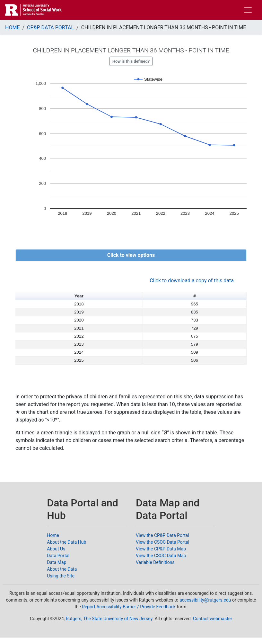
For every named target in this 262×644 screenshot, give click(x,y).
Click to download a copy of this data (192, 281)
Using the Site (61, 576)
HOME (12, 27)
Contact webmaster (213, 619)
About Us (56, 549)
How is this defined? (131, 61)
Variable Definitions (155, 562)
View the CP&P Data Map (161, 549)
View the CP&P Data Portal (162, 535)
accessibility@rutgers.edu (205, 600)
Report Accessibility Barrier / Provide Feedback (129, 607)
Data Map (57, 562)
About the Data (62, 569)
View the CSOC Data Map (161, 556)
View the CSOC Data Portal (162, 542)
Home (53, 535)
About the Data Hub (66, 542)
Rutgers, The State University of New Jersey (109, 619)
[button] (131, 255)
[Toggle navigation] (248, 10)
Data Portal (58, 556)
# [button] (194, 296)
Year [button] (79, 296)
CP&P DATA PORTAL (50, 27)
